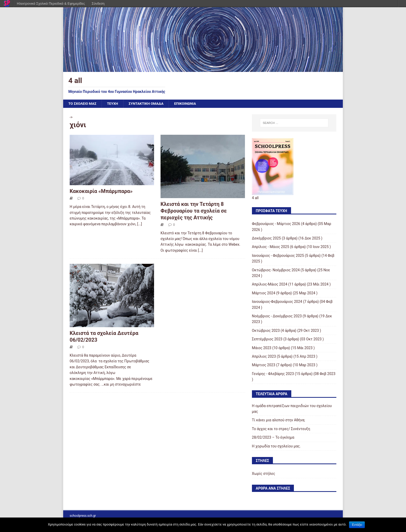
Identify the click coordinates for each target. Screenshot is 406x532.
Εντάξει (357, 525)
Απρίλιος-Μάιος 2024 (270, 284)
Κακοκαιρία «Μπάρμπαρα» (101, 191)
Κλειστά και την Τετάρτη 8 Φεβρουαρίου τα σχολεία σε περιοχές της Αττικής (194, 211)
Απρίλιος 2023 (264, 357)
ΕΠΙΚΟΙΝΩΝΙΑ (188, 104)
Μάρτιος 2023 (264, 365)
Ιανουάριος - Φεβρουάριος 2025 (278, 256)
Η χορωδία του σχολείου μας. (276, 446)
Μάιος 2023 (262, 348)
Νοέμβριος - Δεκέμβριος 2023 (277, 316)
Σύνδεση (98, 3)
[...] (140, 224)
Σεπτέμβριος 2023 (267, 339)
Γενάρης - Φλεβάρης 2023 (273, 374)
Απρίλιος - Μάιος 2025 (271, 247)
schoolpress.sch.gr (83, 516)
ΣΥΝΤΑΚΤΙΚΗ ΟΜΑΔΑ (148, 104)
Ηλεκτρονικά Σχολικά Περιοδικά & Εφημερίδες (51, 3)
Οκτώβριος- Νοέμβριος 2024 (276, 270)
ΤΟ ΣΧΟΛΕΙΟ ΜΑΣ (83, 104)
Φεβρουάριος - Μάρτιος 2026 (276, 224)
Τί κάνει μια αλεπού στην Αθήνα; (278, 420)
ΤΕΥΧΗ (114, 104)
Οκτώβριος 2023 (266, 331)
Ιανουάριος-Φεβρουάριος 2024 (277, 302)
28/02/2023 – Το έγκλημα (273, 438)
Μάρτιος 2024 (264, 293)
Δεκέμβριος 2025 (266, 238)
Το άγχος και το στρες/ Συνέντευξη (281, 429)
